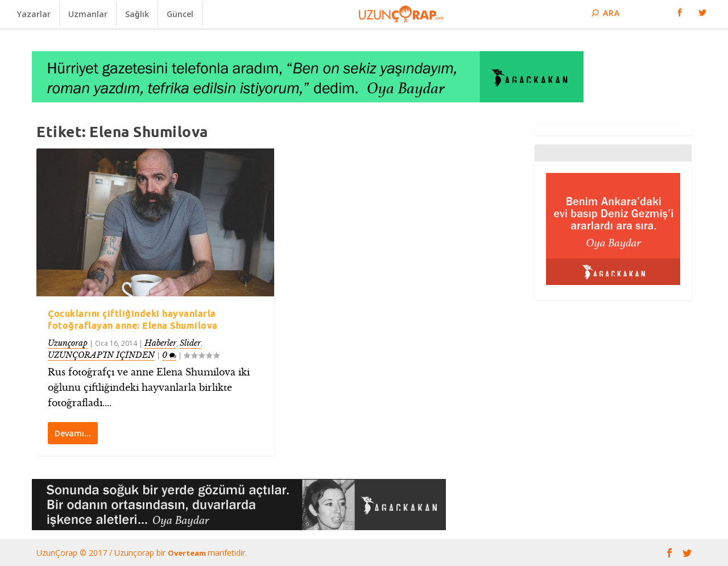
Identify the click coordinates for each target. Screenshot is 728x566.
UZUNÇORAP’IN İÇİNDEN (101, 355)
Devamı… (73, 433)
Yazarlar (34, 14)
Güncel (180, 14)
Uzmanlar (88, 14)
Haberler (160, 343)
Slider (190, 343)
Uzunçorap (68, 343)
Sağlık (137, 14)
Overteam (188, 553)
